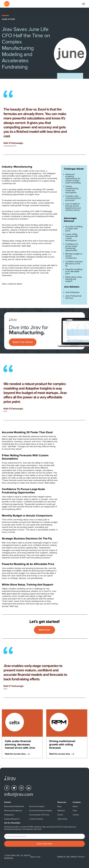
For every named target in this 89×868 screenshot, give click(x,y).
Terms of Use (63, 857)
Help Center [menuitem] (62, 819)
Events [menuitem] (60, 815)
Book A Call (44, 630)
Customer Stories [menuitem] (36, 819)
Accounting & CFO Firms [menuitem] (39, 815)
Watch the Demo (23, 342)
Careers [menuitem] (76, 815)
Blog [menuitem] (59, 806)
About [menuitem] (75, 806)
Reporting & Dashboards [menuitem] (14, 806)
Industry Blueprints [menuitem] (12, 819)
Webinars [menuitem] (61, 811)
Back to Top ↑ (36, 857)
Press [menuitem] (75, 811)
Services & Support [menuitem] (37, 806)
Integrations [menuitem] (9, 815)
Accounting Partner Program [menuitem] (41, 811)
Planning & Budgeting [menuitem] (13, 811)
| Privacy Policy (77, 857)
